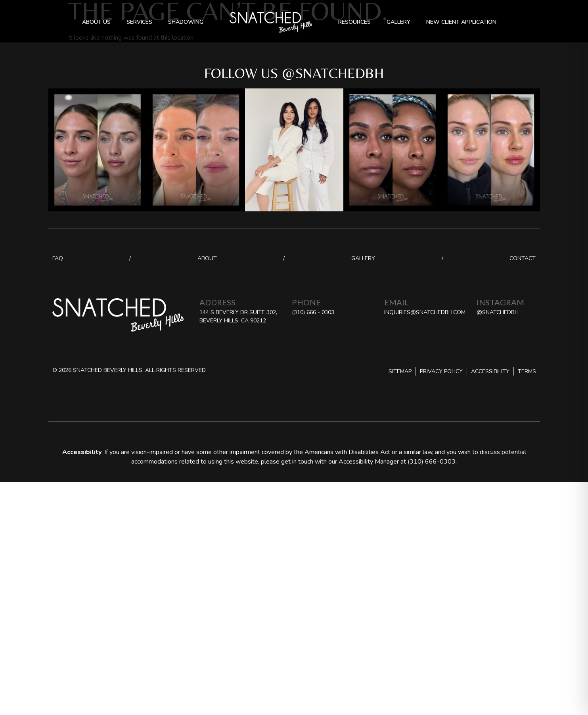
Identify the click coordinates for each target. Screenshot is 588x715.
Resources (354, 22)
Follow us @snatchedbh (294, 73)
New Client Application (461, 22)
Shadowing (186, 22)
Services (139, 22)
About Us (96, 22)
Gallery (398, 22)
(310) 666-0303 (432, 462)
